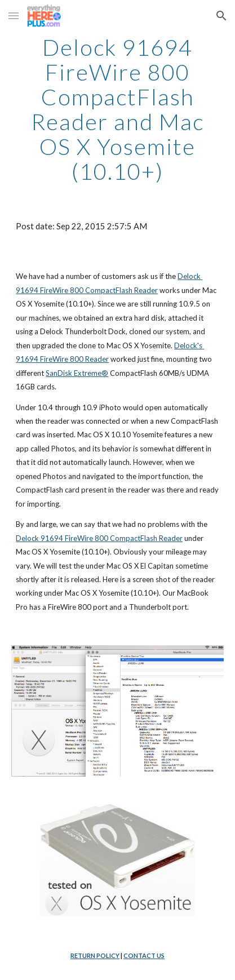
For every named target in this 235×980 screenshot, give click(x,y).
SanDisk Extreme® (77, 373)
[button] (14, 15)
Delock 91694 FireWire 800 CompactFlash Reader (99, 538)
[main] (118, 109)
